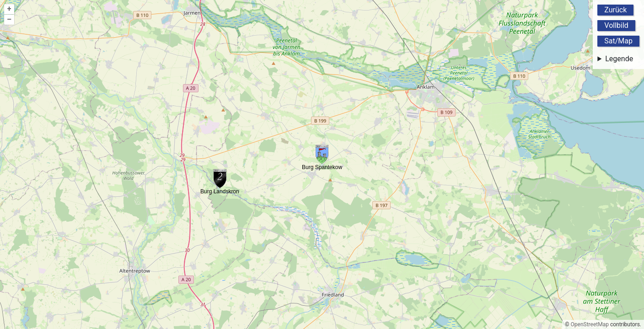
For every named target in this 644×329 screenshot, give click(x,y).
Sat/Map (618, 41)
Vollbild (616, 25)
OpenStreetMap (590, 324)
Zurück (615, 10)
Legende (619, 59)
